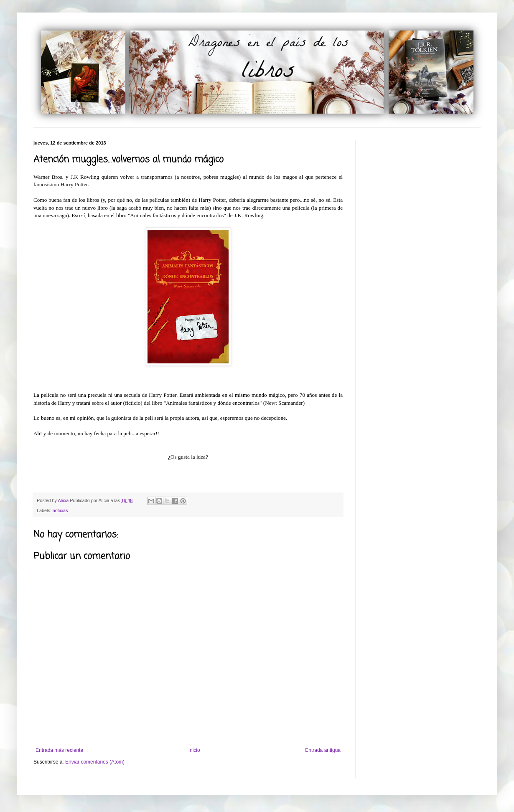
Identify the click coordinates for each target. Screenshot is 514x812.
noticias (60, 510)
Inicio (194, 750)
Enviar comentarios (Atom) (95, 762)
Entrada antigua (323, 750)
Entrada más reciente (59, 750)
